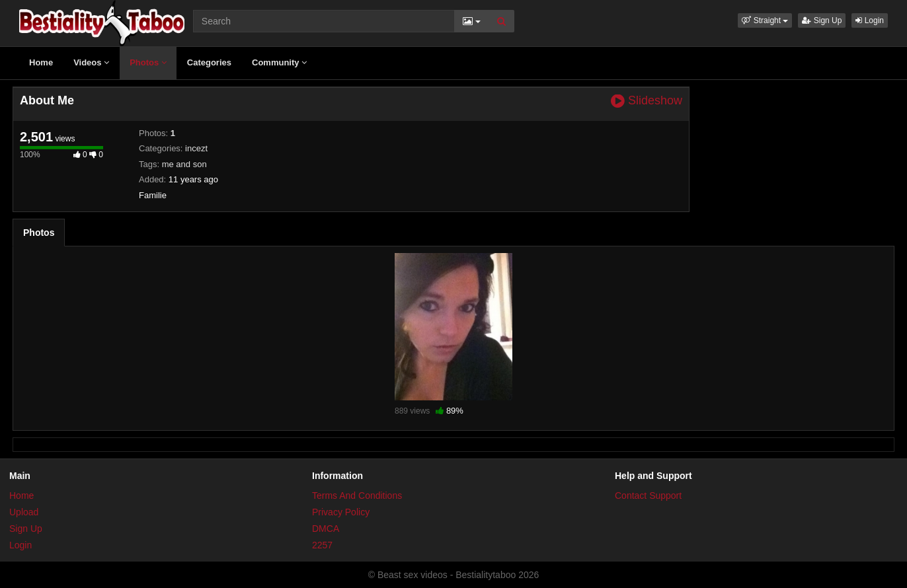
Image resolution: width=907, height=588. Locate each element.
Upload (24, 512)
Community (279, 62)
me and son (184, 164)
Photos (148, 62)
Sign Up (822, 20)
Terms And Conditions (357, 496)
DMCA (326, 529)
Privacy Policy (341, 512)
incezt (196, 148)
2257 (322, 545)
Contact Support (648, 496)
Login (870, 20)
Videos (91, 62)
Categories (209, 62)
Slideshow (647, 101)
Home (41, 62)
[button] (765, 20)
